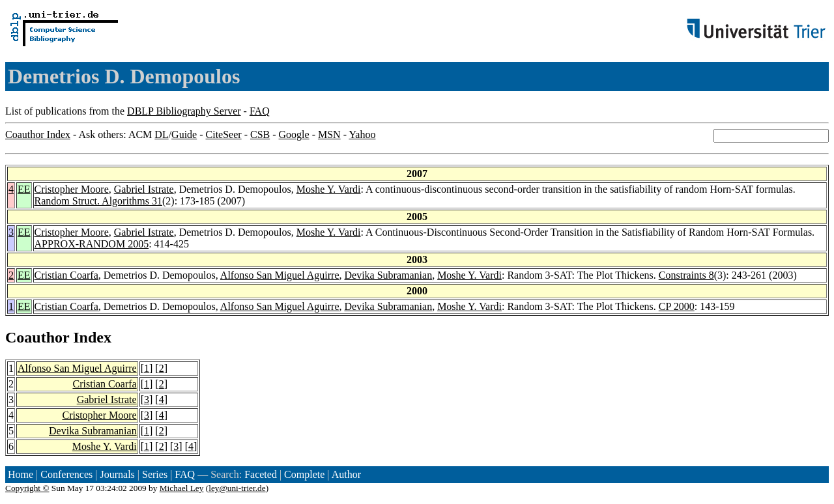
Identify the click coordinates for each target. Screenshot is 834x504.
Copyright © (27, 488)
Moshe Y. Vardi (329, 189)
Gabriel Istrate (144, 189)
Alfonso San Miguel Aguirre (280, 275)
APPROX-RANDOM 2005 (92, 244)
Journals (117, 474)
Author (346, 474)
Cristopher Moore (72, 189)
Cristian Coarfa (66, 275)
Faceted (261, 474)
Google (294, 134)
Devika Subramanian (389, 275)
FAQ (260, 111)
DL (161, 134)
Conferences (66, 474)
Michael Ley (182, 488)
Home (21, 474)
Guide (184, 134)
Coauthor (37, 337)
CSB (260, 134)
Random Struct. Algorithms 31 (98, 201)
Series (155, 474)
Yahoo (362, 134)
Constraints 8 (686, 275)
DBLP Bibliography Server (184, 111)
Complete (304, 474)
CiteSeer (224, 134)
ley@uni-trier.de (237, 488)
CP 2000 (677, 306)
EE (24, 189)
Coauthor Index (38, 134)
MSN (329, 134)
